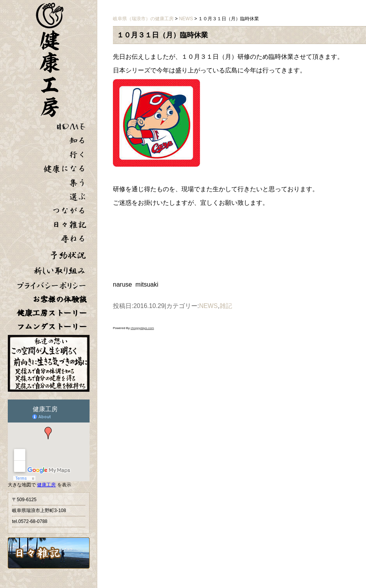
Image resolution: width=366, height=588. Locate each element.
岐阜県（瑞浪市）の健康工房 (143, 19)
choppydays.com (142, 328)
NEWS (208, 306)
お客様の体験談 (60, 299)
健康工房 (46, 485)
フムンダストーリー (52, 327)
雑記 (226, 306)
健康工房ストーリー (52, 313)
